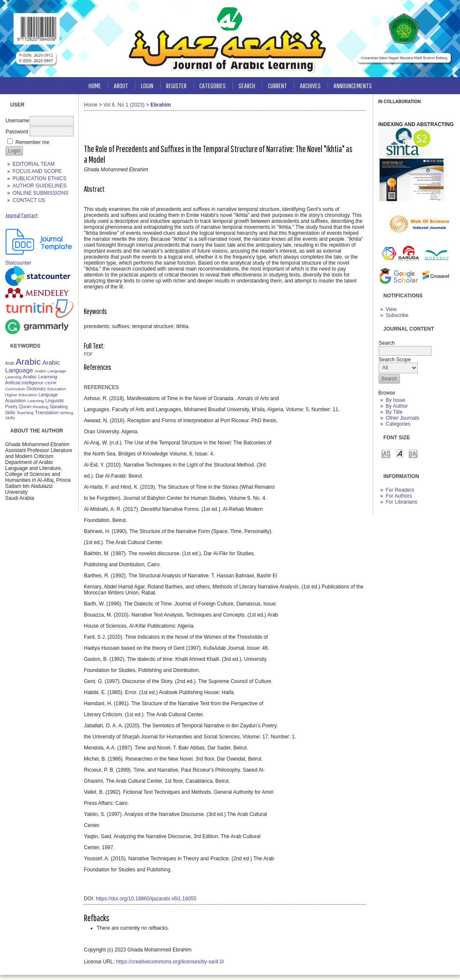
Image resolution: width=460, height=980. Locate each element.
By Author (397, 406)
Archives (310, 85)
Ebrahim (161, 105)
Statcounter (18, 263)
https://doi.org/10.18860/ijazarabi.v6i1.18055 (146, 899)
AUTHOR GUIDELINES (39, 186)
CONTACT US (29, 200)
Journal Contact (22, 216)
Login (147, 85)
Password (17, 132)
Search (247, 85)
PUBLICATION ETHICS (39, 179)
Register (176, 85)
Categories (398, 424)
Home (95, 85)
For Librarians (401, 502)
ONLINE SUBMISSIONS (40, 193)
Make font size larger (413, 453)
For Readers (400, 490)
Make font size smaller (386, 453)
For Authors (399, 496)
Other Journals (402, 418)
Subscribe (397, 315)
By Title (394, 412)
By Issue (395, 400)
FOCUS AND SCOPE (37, 171)
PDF (88, 354)
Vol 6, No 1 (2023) (124, 105)
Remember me (32, 142)
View (391, 309)
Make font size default (400, 453)
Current (277, 85)
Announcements (353, 85)
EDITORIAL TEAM (33, 164)
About (121, 85)
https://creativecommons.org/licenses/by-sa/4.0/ (170, 962)
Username (17, 121)
